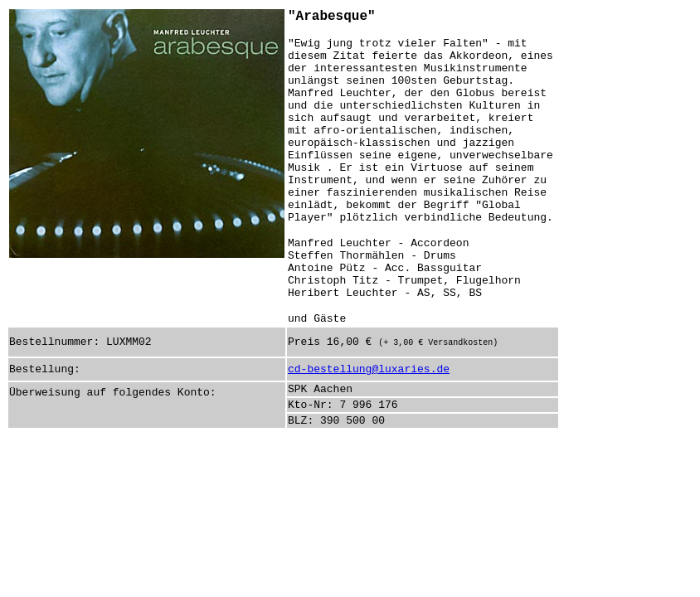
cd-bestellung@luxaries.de (369, 369)
